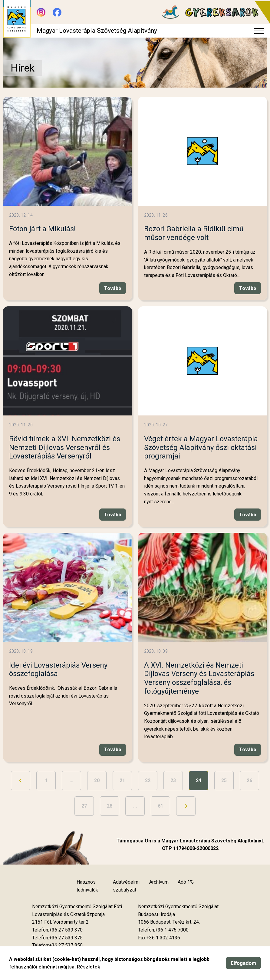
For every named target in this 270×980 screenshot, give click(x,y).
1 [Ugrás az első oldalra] (46, 780)
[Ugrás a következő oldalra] (186, 806)
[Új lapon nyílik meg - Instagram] (41, 12)
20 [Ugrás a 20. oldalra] (97, 780)
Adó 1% (186, 882)
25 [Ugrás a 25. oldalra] (224, 780)
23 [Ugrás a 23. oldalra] (173, 780)
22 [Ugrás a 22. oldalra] (148, 780)
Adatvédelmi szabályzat (126, 886)
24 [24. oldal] (199, 780)
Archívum (159, 882)
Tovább (113, 288)
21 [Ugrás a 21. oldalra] (122, 780)
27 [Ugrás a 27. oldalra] (84, 806)
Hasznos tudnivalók (87, 886)
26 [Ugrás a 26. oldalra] (249, 780)
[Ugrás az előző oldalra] (21, 781)
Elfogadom (243, 963)
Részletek (89, 967)
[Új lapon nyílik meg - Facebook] (57, 12)
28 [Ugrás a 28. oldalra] (110, 806)
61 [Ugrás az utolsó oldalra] (160, 806)
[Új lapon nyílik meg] (61, 922)
